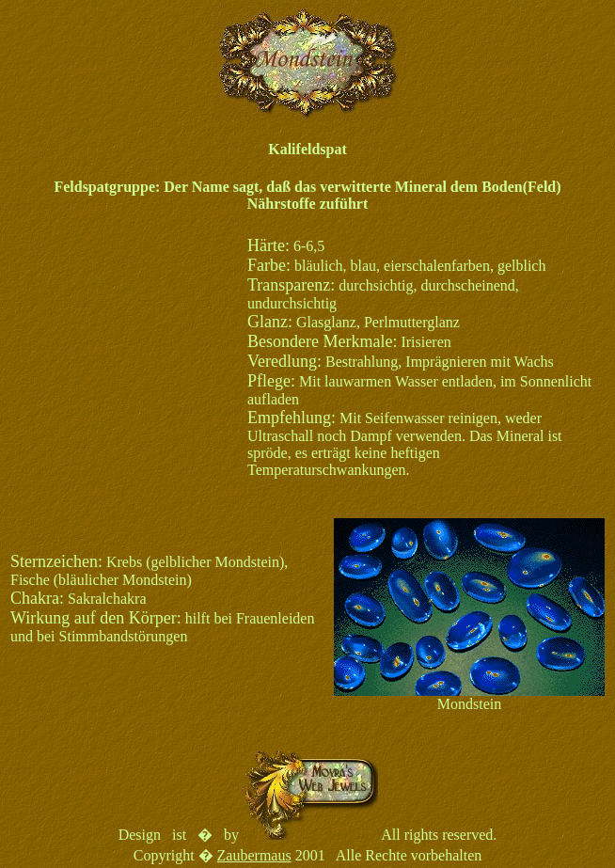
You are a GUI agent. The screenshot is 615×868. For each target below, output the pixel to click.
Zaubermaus (254, 855)
